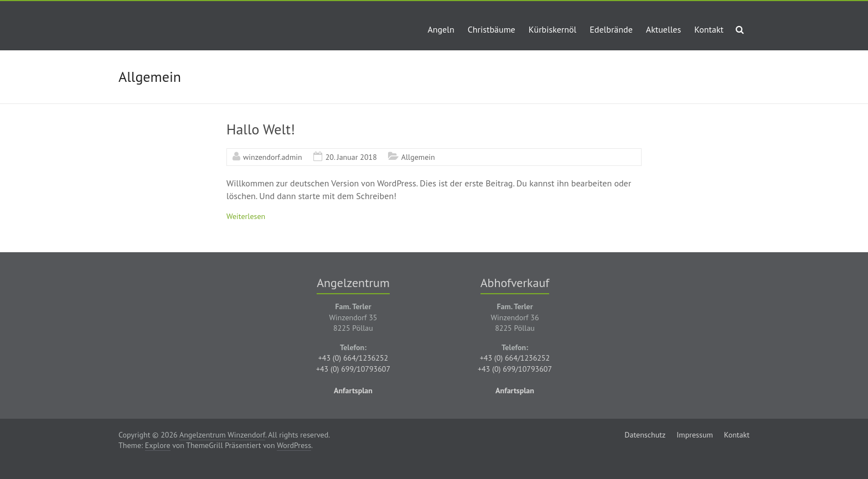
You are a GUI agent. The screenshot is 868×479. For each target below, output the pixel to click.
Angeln (441, 29)
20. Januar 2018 (351, 157)
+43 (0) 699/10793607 (353, 369)
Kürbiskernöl (553, 29)
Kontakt (709, 29)
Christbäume (492, 29)
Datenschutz (645, 435)
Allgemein (418, 157)
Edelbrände (611, 29)
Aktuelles (663, 29)
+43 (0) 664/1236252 (353, 358)
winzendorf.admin (273, 157)
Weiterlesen (246, 216)
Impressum (695, 435)
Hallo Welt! (261, 129)
